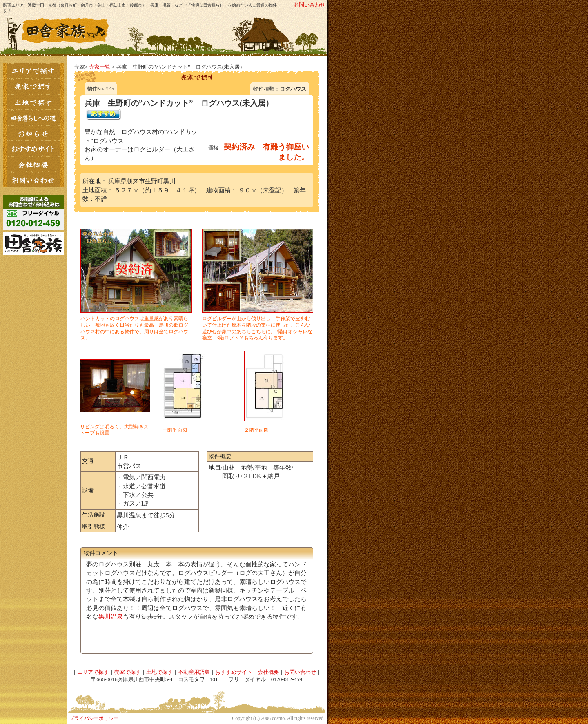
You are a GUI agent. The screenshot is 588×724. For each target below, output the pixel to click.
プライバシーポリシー (94, 718)
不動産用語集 (194, 672)
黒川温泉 (111, 616)
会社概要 (268, 672)
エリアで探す (93, 672)
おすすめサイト (234, 672)
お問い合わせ (310, 5)
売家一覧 (100, 67)
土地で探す (159, 672)
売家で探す (128, 672)
